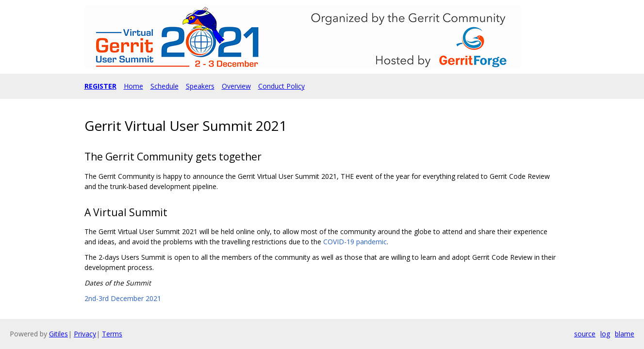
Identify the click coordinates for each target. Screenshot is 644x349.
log (605, 334)
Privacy (85, 334)
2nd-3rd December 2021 (123, 298)
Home (133, 86)
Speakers (200, 86)
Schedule (165, 86)
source (585, 334)
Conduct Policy (281, 86)
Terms (112, 334)
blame (625, 334)
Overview (236, 86)
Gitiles (58, 334)
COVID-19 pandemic (355, 242)
